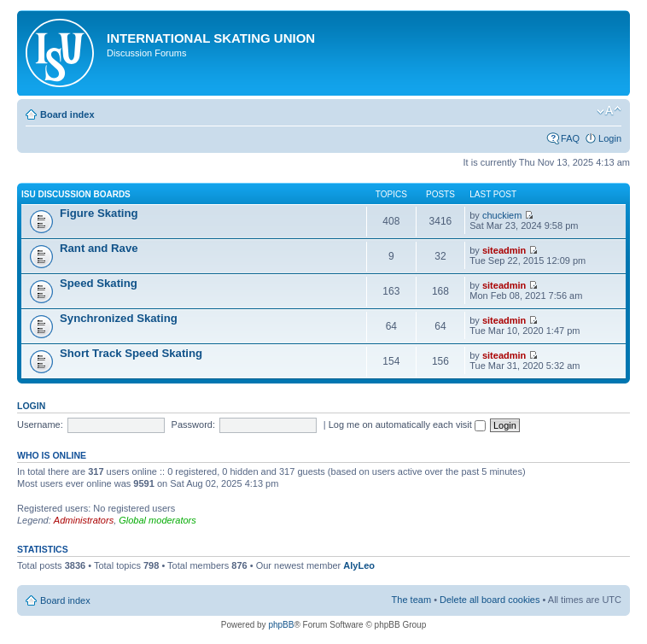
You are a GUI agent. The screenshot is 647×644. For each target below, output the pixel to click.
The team (411, 600)
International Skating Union (211, 38)
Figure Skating (99, 213)
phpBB (281, 625)
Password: (193, 424)
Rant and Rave (99, 248)
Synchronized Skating (119, 318)
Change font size (609, 111)
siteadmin (504, 250)
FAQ (570, 138)
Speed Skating (99, 283)
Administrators (84, 520)
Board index (67, 114)
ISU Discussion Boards (76, 194)
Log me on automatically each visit (407, 424)
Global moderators (157, 520)
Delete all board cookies (490, 600)
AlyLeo (359, 565)
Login (610, 138)
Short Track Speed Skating (131, 353)
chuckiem (502, 215)
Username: (40, 424)
